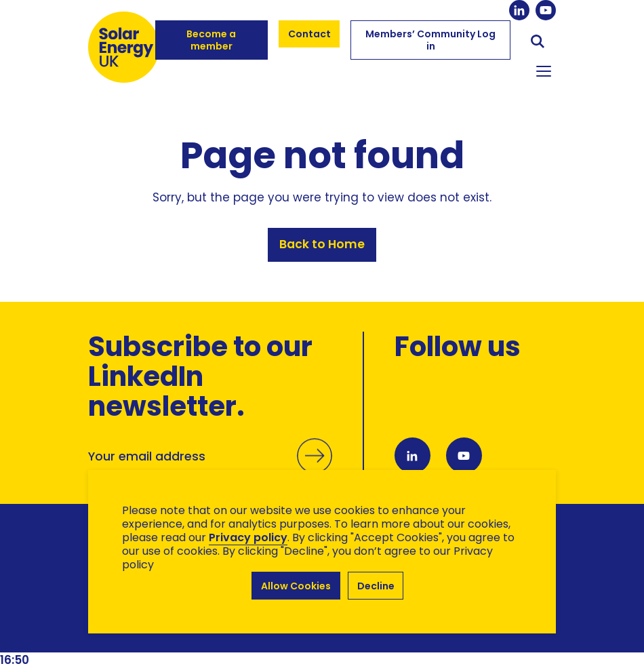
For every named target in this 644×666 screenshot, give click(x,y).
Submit (315, 469)
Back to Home (322, 244)
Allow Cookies (296, 586)
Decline (376, 586)
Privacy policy (248, 537)
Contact (309, 34)
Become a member (211, 40)
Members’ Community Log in (430, 40)
